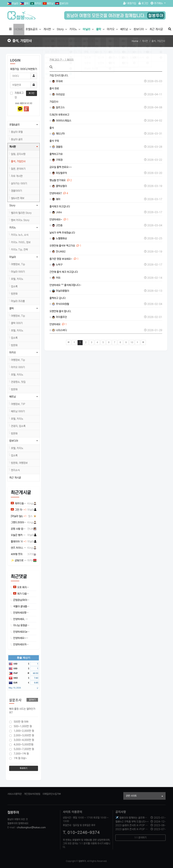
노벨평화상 (59, 238)
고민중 (57, 225)
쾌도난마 (58, 134)
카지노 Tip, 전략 (19, 250)
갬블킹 (57, 147)
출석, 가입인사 (18, 161)
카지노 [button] (13, 228)
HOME (19, 29)
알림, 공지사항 (18, 154)
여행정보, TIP (18, 404)
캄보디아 (64, 3)
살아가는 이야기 (19, 183)
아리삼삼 (58, 94)
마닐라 (15, 3)
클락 (26, 3)
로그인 (143, 3)
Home (135, 41)
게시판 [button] (13, 147)
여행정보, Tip (18, 264)
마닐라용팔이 (61, 291)
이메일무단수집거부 (52, 794)
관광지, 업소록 (18, 426)
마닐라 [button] (13, 257)
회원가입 (130, 3)
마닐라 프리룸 (18, 301)
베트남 (50, 3)
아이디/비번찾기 (29, 69)
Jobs (57, 212)
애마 (56, 199)
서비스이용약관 (15, 794)
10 (131, 342)
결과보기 (32, 700)
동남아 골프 (17, 139)
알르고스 (58, 107)
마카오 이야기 (18, 367)
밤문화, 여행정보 (19, 463)
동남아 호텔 (17, 132)
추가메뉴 (157, 3)
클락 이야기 (17, 323)
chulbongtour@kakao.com (31, 827)
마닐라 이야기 (18, 272)
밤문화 (14, 294)
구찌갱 (57, 160)
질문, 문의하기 (18, 169)
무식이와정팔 (61, 304)
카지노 (74, 29)
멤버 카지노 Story (20, 220)
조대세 (57, 81)
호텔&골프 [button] (15, 125)
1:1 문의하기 (140, 838)
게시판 (48, 29)
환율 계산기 (24, 658)
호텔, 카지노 (17, 279)
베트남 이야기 (18, 411)
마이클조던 (59, 317)
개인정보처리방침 (32, 794)
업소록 (14, 286)
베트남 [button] (13, 397)
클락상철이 (59, 186)
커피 (56, 278)
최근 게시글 (156, 29)
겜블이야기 (16, 191)
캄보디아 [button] (14, 441)
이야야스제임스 (62, 121)
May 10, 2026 (15, 688)
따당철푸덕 (59, 173)
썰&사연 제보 (18, 198)
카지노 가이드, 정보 (21, 242)
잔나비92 (59, 252)
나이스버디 (59, 330)
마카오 (38, 3)
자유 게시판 (17, 176)
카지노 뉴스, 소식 (20, 235)
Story (61, 29)
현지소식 (15, 470)
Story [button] (12, 205)
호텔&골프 (32, 29)
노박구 (57, 265)
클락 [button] (11, 308)
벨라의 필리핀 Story (21, 213)
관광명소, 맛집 (18, 382)
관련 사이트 (144, 796)
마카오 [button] (13, 353)
